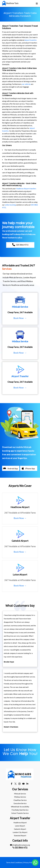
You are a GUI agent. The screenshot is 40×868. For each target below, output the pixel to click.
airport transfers (31, 40)
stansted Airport (20, 835)
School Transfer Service (20, 813)
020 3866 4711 (21, 847)
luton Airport (20, 826)
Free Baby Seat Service (20, 810)
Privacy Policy (29, 862)
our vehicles (26, 84)
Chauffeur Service (20, 800)
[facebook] (12, 784)
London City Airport (20, 832)
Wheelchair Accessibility (20, 807)
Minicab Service (20, 794)
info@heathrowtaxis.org (20, 845)
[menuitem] (20, 794)
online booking (10, 205)
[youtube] (23, 784)
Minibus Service (20, 797)
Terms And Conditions (14, 862)
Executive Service (20, 803)
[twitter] (16, 784)
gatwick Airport (20, 829)
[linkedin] (27, 784)
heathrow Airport (20, 822)
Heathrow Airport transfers (26, 189)
